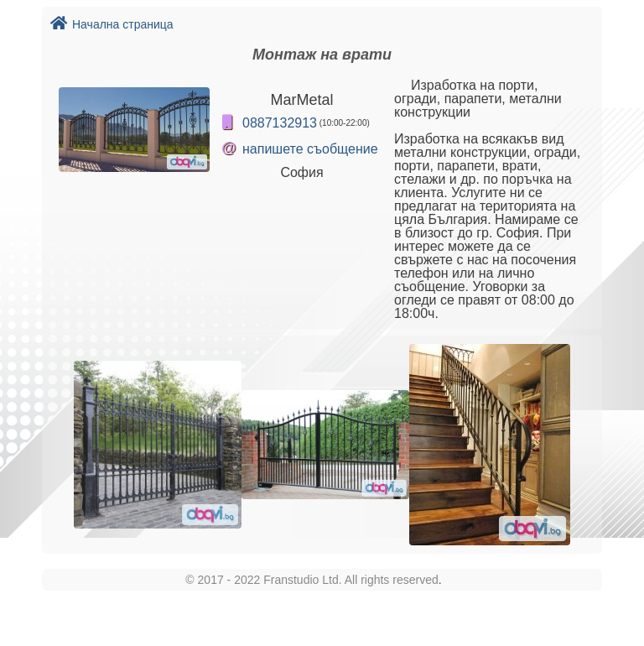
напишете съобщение (310, 149)
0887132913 (280, 123)
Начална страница (112, 24)
